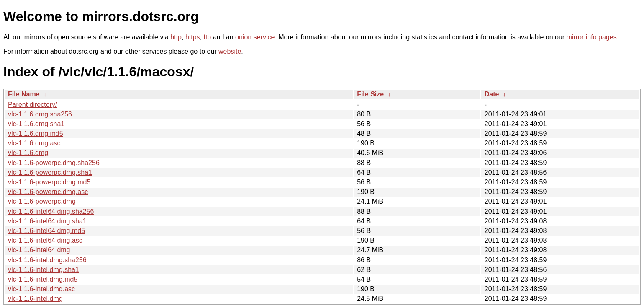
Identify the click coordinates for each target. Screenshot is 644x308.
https (193, 37)
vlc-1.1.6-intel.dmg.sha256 (47, 260)
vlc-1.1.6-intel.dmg (35, 299)
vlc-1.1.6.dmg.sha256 (40, 114)
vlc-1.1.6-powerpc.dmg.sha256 (54, 163)
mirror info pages (592, 37)
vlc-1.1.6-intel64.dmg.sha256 (51, 211)
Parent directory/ (32, 105)
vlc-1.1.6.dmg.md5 (36, 133)
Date (492, 94)
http (176, 37)
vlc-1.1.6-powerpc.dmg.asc (48, 192)
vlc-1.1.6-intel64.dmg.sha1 (47, 221)
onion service (255, 37)
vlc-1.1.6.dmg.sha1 (36, 124)
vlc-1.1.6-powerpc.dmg (42, 201)
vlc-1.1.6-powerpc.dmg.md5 (49, 182)
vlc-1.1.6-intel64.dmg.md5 (46, 231)
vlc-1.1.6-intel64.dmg (39, 250)
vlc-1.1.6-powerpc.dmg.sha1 (50, 172)
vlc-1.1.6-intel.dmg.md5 (43, 279)
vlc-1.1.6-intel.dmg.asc (41, 289)
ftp (207, 37)
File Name (24, 94)
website (230, 51)
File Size (370, 94)
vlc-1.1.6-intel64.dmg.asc (45, 240)
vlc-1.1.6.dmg (28, 153)
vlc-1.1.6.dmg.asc (34, 143)
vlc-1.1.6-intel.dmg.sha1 (44, 270)
